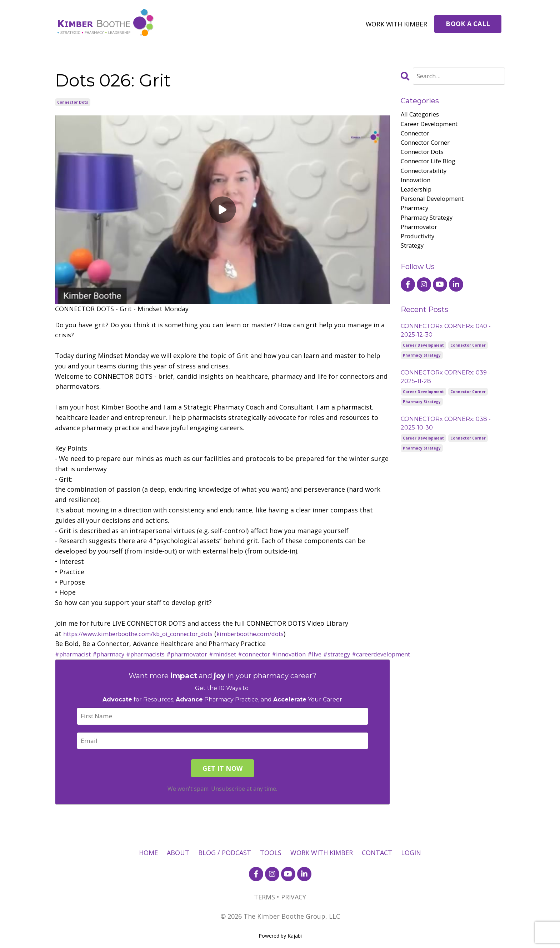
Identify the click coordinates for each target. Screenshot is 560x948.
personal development (436, 208)
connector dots (73, 102)
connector (417, 135)
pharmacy (416, 218)
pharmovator (421, 238)
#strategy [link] (367, 654)
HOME (148, 853)
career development (432, 125)
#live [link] (343, 654)
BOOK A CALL (468, 24)
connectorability (426, 177)
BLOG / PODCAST (225, 853)
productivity (419, 249)
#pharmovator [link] (202, 654)
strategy (414, 259)
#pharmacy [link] (114, 654)
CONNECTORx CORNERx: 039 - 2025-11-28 (446, 391)
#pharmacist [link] (75, 654)
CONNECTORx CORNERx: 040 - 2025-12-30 (446, 344)
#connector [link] (276, 654)
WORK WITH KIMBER (396, 24)
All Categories (422, 115)
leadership (418, 197)
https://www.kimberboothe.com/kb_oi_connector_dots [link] (148, 633)
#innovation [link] (315, 654)
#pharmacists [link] (156, 654)
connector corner (428, 146)
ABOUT (178, 853)
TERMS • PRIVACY (280, 898)
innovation (417, 187)
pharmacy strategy (430, 228)
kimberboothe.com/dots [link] (274, 633)
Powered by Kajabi (280, 936)
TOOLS (271, 853)
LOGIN (411, 853)
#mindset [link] (241, 654)
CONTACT (377, 853)
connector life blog (431, 167)
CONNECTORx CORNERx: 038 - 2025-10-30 (446, 437)
